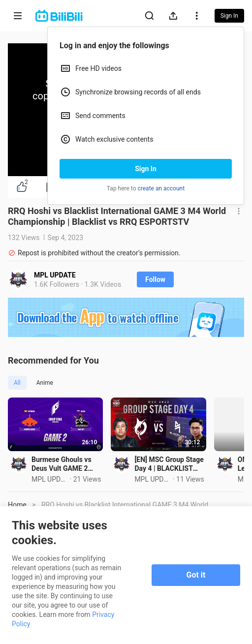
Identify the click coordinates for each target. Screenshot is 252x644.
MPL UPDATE (55, 275)
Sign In (146, 169)
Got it (196, 575)
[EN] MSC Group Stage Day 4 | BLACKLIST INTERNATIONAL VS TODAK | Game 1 (198, 475)
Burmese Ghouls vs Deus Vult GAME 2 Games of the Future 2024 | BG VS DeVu (73, 475)
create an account (161, 188)
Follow (155, 279)
